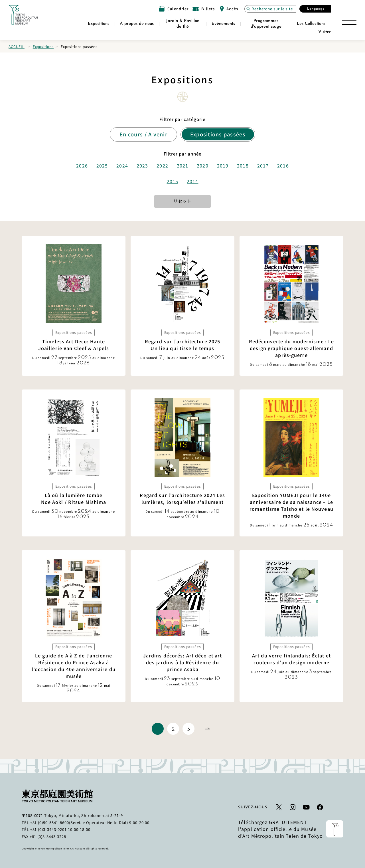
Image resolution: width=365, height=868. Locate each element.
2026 (82, 165)
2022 (162, 165)
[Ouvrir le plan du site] (349, 20)
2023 (142, 165)
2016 (283, 165)
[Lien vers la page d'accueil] (23, 15)
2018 (243, 165)
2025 (102, 165)
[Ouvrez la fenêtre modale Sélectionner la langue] (315, 9)
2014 (192, 181)
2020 (202, 165)
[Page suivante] (207, 729)
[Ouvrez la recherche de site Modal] (270, 9)
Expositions (43, 46)
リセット (182, 202)
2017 (263, 165)
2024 (122, 165)
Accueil (17, 46)
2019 (223, 165)
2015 (173, 181)
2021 (182, 165)
